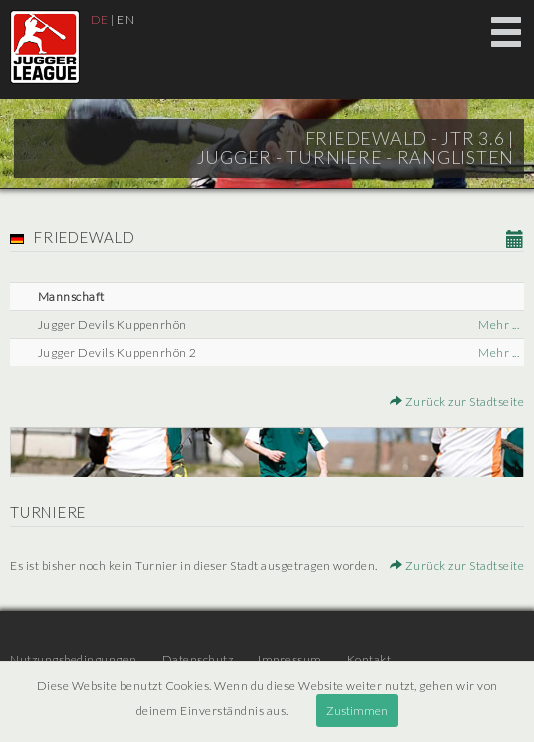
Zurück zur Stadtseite (457, 401)
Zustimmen (357, 710)
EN (125, 19)
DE (100, 19)
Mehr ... (498, 324)
